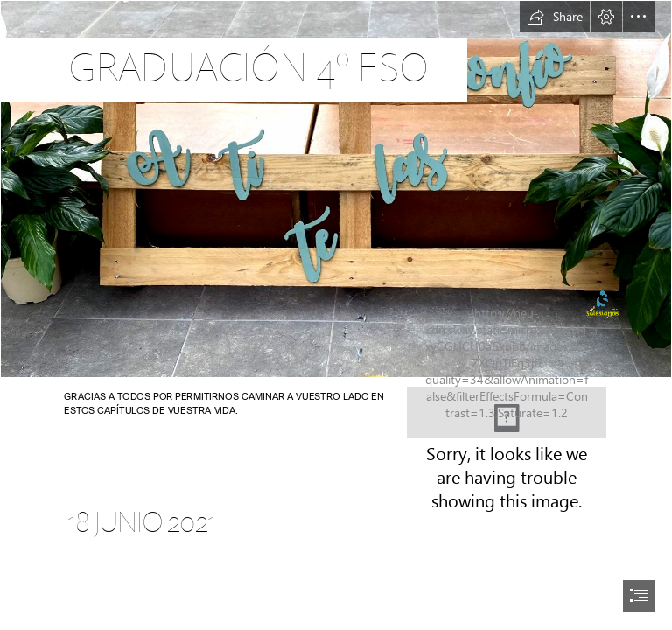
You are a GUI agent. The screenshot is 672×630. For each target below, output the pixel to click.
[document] (336, 315)
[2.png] (507, 413)
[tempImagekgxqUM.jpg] (336, 189)
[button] (555, 17)
